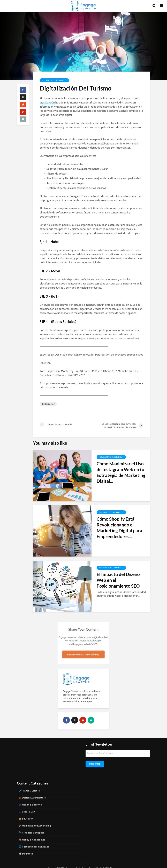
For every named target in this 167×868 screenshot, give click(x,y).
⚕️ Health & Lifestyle (30, 799)
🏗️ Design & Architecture (32, 792)
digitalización (47, 103)
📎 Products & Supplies (31, 827)
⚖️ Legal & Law (27, 806)
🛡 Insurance (26, 848)
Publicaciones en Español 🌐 (54, 80)
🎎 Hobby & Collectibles (32, 834)
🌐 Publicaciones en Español (34, 841)
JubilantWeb (82, 862)
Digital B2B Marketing (110, 862)
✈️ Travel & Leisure (29, 785)
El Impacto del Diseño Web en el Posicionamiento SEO (118, 580)
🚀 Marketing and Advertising (35, 820)
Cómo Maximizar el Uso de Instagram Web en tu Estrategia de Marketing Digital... (121, 472)
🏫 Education (26, 813)
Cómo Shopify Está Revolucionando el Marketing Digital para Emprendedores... (119, 528)
